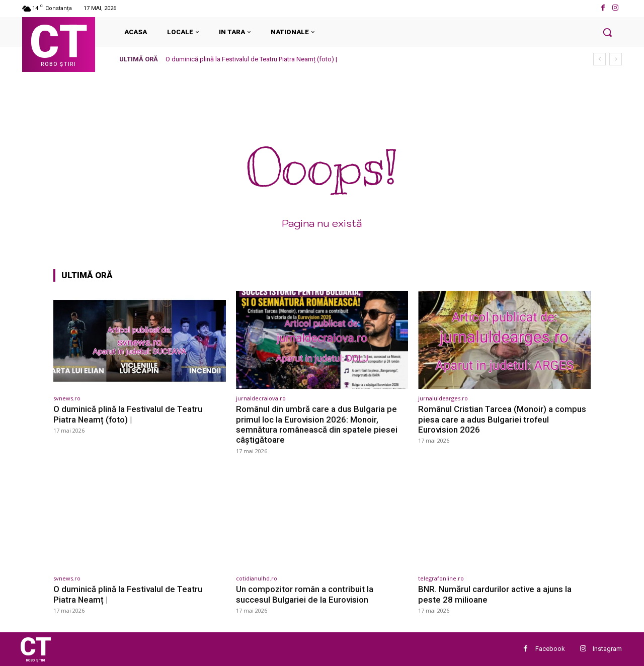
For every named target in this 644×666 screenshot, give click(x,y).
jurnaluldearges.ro (443, 398)
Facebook (550, 649)
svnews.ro (67, 398)
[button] (607, 32)
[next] (616, 59)
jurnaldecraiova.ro (261, 398)
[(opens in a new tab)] (140, 340)
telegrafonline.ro (441, 578)
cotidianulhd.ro (257, 578)
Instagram (607, 649)
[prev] (599, 59)
